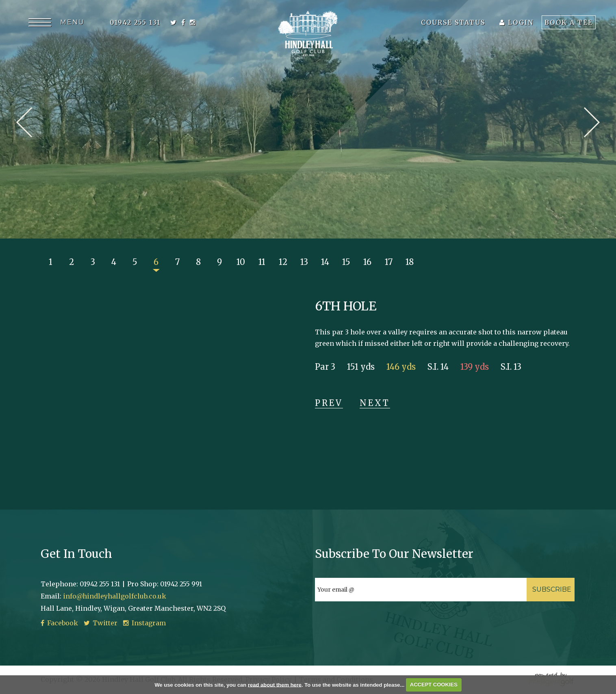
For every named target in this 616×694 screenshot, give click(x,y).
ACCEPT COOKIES (434, 684)
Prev (24, 122)
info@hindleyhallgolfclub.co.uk (115, 596)
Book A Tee (569, 22)
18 (410, 262)
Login (516, 22)
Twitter (101, 623)
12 (283, 262)
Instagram (144, 623)
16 (367, 262)
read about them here (275, 684)
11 (262, 262)
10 (241, 262)
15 (346, 262)
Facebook (59, 623)
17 (389, 262)
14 (325, 262)
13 (304, 262)
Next (592, 122)
